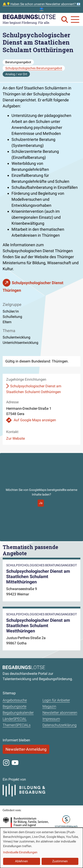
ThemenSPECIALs (17, 725)
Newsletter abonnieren (60, 713)
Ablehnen (21, 861)
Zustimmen (60, 861)
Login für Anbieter (56, 700)
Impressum (51, 719)
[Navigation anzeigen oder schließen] (75, 20)
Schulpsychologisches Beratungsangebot (34, 68)
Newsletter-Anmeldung (26, 749)
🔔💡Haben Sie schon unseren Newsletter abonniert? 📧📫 (41, 6)
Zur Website (15, 438)
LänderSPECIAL (15, 719)
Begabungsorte (14, 706)
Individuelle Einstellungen (20, 852)
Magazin (49, 706)
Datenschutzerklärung (60, 725)
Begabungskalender (18, 713)
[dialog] (41, 848)
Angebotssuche (15, 700)
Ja (41, 503)
